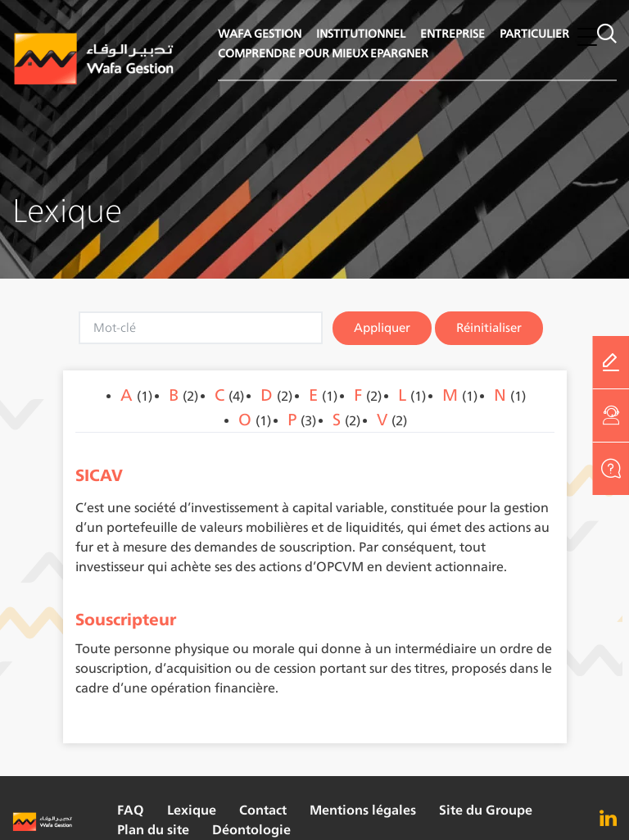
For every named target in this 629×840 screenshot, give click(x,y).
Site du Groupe (486, 810)
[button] (587, 36)
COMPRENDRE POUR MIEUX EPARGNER (323, 53)
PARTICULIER (534, 33)
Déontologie (251, 830)
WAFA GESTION (260, 33)
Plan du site (153, 830)
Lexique (192, 810)
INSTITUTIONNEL (361, 33)
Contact (263, 810)
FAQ (131, 810)
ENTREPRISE (453, 33)
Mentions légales (363, 810)
